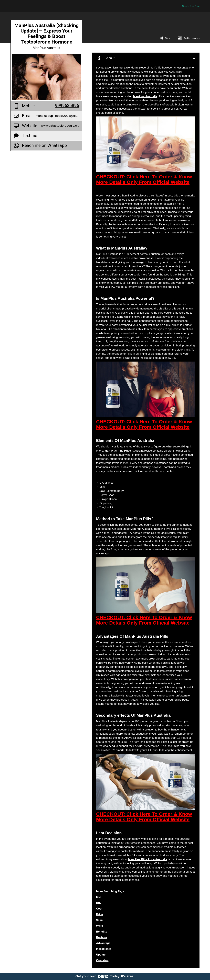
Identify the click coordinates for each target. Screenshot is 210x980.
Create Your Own (191, 6)
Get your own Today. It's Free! (105, 976)
